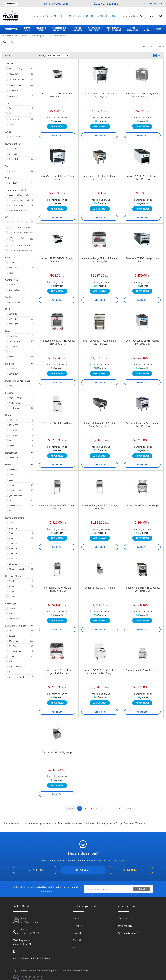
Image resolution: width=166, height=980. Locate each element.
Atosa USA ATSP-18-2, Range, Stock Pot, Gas (142, 177)
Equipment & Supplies (37, 36)
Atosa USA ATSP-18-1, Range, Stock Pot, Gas (100, 95)
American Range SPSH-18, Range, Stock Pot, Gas (100, 260)
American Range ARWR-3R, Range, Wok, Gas (57, 507)
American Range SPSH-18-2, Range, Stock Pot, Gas (57, 671)
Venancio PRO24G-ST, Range (100, 588)
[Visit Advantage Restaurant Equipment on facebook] (14, 951)
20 (120, 808)
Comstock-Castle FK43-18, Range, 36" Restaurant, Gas (142, 95)
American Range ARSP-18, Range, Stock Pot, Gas (57, 342)
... (114, 808)
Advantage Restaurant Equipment (14, 36)
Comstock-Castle (16, 79)
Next (129, 808)
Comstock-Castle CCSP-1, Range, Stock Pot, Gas (100, 177)
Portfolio (102, 16)
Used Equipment (56, 16)
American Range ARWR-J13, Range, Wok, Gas (100, 507)
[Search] (132, 16)
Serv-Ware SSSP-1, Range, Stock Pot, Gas (57, 177)
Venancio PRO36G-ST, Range (57, 752)
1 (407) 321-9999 (30, 933)
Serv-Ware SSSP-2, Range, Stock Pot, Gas (142, 260)
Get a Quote (83, 870)
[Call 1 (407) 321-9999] (106, 4)
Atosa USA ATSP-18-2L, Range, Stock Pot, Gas (57, 260)
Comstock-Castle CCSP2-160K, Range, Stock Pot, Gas (100, 424)
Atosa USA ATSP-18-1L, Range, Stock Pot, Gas (57, 95)
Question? (11, 4)
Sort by (42, 55)
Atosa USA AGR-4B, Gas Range (57, 423)
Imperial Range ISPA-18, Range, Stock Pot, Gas (100, 342)
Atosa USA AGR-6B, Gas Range (142, 505)
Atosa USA (14, 74)
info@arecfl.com (29, 922)
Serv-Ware (13, 90)
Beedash (89, 970)
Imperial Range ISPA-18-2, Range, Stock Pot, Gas (142, 589)
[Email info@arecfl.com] (56, 4)
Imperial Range (15, 85)
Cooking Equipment (54, 36)
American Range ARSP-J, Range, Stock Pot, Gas (142, 424)
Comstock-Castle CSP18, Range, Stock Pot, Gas (142, 342)
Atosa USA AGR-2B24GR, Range (142, 670)
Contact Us (74, 16)
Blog (114, 16)
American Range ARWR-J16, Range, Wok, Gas (57, 589)
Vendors (39, 16)
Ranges (66, 36)
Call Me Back (153, 4)
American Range (16, 68)
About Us (89, 16)
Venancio (13, 96)
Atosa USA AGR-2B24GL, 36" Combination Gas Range (100, 671)
